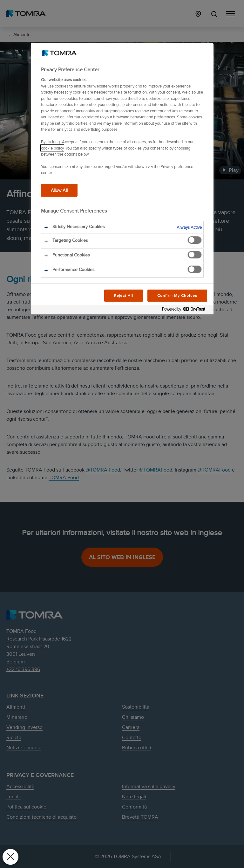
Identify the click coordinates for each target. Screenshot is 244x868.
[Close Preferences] (10, 857)
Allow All (59, 190)
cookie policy (52, 148)
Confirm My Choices (177, 295)
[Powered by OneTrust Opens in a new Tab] (186, 310)
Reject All (124, 295)
